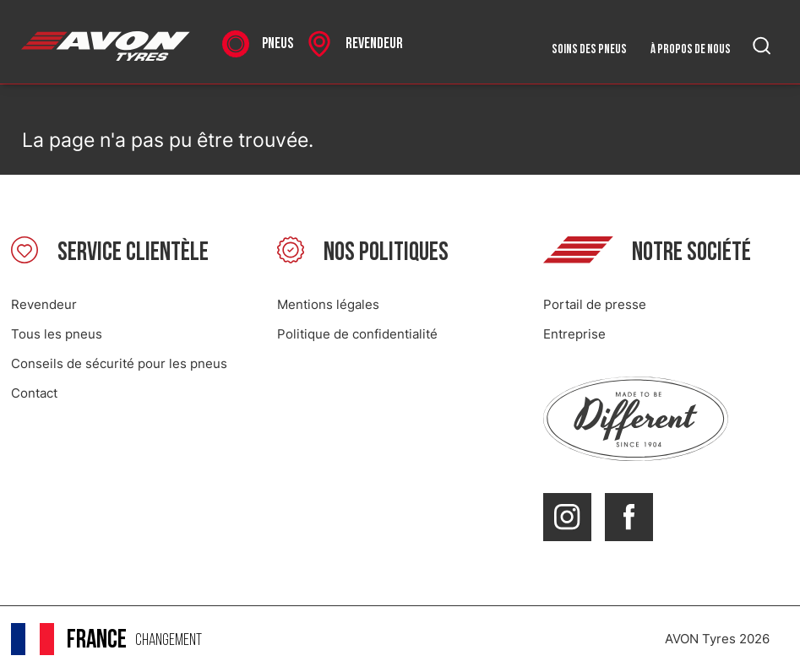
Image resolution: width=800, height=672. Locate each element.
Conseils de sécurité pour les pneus (119, 363)
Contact (34, 393)
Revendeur (44, 304)
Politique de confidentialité (357, 334)
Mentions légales (328, 304)
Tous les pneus (57, 334)
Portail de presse (595, 304)
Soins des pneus (589, 49)
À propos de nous (691, 49)
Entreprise (574, 334)
